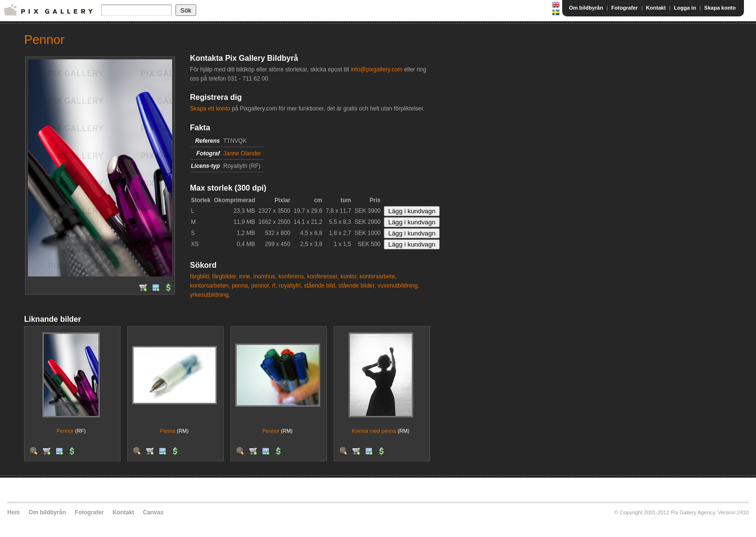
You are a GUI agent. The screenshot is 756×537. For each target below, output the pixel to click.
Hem (13, 512)
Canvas (153, 512)
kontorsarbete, (378, 276)
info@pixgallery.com (376, 69)
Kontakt (656, 8)
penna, (241, 286)
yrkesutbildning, (210, 295)
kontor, (349, 276)
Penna (168, 431)
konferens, (292, 276)
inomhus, (265, 276)
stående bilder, (357, 286)
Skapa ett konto (210, 109)
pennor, (261, 286)
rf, (275, 286)
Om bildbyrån (586, 8)
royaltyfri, (290, 286)
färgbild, (200, 276)
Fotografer (625, 8)
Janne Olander (242, 153)
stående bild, (320, 286)
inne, (245, 276)
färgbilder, (225, 276)
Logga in (685, 8)
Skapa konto (720, 8)
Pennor (65, 431)
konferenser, (323, 276)
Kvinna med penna (374, 431)
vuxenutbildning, (398, 286)
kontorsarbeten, (210, 286)
